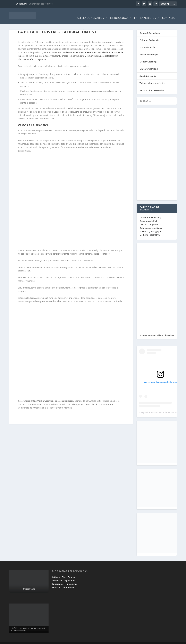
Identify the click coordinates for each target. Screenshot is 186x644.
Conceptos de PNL (148, 217)
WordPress (61, 641)
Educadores (58, 580)
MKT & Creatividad (149, 64)
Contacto (169, 13)
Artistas (56, 573)
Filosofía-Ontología (149, 50)
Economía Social (147, 43)
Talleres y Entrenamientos (152, 79)
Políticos (56, 583)
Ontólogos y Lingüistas (151, 224)
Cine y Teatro (68, 573)
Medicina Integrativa (150, 230)
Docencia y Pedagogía (150, 227)
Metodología (121, 14)
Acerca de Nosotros (92, 14)
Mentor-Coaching (148, 57)
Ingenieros (70, 576)
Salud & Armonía (148, 72)
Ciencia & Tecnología (150, 29)
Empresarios (69, 583)
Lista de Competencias (151, 220)
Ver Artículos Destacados (152, 86)
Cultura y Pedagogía (149, 36)
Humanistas (72, 580)
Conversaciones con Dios (41, 4)
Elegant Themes (30, 641)
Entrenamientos (147, 14)
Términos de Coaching (150, 213)
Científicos (57, 576)
